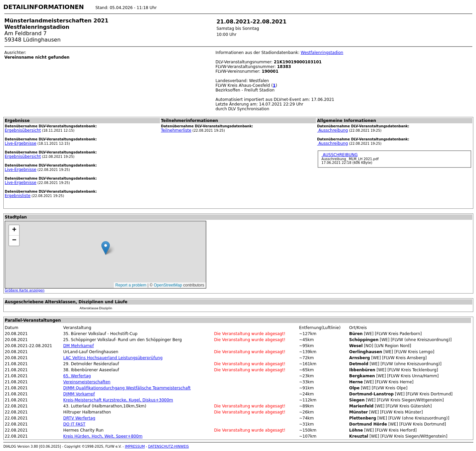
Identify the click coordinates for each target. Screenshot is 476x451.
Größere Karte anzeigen (25, 290)
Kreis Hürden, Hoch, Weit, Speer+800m (103, 436)
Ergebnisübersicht (23, 130)
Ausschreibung (332, 130)
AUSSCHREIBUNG (339, 155)
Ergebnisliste (18, 196)
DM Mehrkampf (78, 346)
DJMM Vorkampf (79, 394)
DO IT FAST (74, 424)
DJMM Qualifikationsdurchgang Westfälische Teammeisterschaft (127, 388)
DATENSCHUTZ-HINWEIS (169, 446)
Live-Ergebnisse (21, 143)
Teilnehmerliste (176, 130)
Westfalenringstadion (322, 53)
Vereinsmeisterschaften (87, 382)
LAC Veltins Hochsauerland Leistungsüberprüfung (113, 358)
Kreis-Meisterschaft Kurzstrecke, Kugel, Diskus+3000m (118, 400)
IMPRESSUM (135, 446)
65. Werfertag (77, 376)
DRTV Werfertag (79, 418)
